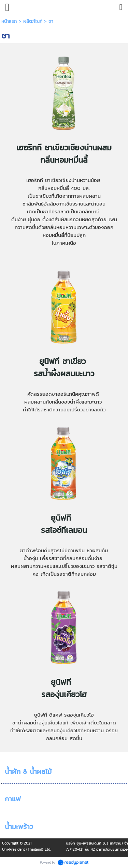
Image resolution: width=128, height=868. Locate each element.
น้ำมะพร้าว (19, 826)
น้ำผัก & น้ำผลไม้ (28, 771)
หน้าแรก (9, 21)
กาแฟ (13, 799)
